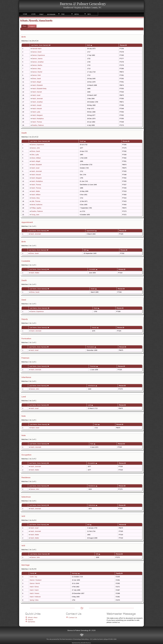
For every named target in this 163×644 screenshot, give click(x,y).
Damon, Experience (39, 55)
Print (41, 14)
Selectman (93, 505)
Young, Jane (35, 215)
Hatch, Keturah (37, 109)
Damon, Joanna (37, 59)
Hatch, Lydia (36, 112)
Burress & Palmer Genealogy (83, 4)
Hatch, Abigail (37, 82)
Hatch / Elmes (34, 587)
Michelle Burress (86, 643)
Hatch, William (36, 195)
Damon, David (37, 52)
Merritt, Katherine (37, 205)
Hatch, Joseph (37, 105)
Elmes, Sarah (36, 79)
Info (89, 14)
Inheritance (93, 386)
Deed (96, 308)
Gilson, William (36, 158)
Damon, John (36, 148)
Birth (90, 45)
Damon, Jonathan (38, 62)
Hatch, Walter (36, 191)
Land (90, 405)
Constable (93, 269)
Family (33, 573)
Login (33, 14)
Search (30, 620)
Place (24, 26)
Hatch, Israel (36, 95)
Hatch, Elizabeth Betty (39, 89)
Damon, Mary (36, 69)
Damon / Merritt (35, 583)
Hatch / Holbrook (35, 597)
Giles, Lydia (35, 155)
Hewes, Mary (35, 198)
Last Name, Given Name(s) (41, 45)
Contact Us (73, 617)
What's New (33, 617)
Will (89, 525)
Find (63, 14)
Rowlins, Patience (38, 125)
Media (77, 14)
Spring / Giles (34, 600)
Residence (93, 486)
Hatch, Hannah (37, 92)
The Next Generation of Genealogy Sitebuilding (74, 639)
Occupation (92, 463)
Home (25, 14)
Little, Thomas (36, 201)
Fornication (91, 347)
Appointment (92, 231)
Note (97, 424)
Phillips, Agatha (36, 208)
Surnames (31, 622)
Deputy (95, 328)
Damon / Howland (36, 580)
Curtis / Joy (33, 577)
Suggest (32, 26)
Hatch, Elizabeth (37, 85)
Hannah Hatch (37, 49)
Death (83, 141)
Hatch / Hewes (34, 593)
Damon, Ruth (36, 75)
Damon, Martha (37, 65)
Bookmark (51, 14)
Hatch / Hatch (34, 590)
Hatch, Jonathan (37, 102)
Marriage (76, 573)
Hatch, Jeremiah (37, 99)
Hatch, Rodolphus (38, 119)
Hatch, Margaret (37, 115)
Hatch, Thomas (37, 122)
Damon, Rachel (37, 72)
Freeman (94, 366)
